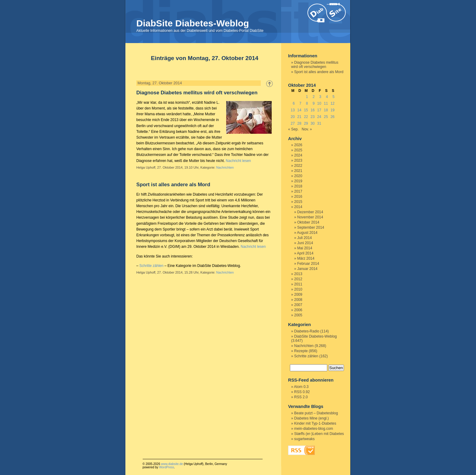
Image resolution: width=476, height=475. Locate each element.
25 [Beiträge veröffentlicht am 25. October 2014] (326, 117)
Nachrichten (225, 167)
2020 (298, 176)
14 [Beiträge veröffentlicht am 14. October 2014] (299, 110)
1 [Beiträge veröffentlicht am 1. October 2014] (307, 97)
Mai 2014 (305, 248)
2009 (298, 295)
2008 (298, 300)
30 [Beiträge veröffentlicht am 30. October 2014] (313, 123)
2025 (298, 150)
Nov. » (307, 129)
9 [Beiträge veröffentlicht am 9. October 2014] (314, 103)
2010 (298, 289)
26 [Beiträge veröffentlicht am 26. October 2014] (333, 117)
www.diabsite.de (172, 464)
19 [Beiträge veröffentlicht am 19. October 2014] (333, 110)
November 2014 (310, 217)
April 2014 (305, 253)
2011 (298, 284)
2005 (298, 315)
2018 (298, 186)
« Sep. (293, 129)
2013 (298, 274)
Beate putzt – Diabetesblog (316, 413)
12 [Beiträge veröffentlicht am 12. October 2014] (333, 103)
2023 (298, 160)
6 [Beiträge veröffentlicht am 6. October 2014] (294, 103)
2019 (298, 181)
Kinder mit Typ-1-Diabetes (315, 423)
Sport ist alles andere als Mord (173, 185)
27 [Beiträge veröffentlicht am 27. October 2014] (292, 123)
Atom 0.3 (301, 387)
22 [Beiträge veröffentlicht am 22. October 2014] (306, 117)
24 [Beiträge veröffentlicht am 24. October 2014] (319, 117)
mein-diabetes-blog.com (314, 429)
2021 (298, 171)
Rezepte (301, 351)
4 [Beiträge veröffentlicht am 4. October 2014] (327, 97)
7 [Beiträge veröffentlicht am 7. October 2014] (300, 103)
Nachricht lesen (238, 161)
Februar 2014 (308, 264)
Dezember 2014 (310, 212)
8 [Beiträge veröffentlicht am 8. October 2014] (307, 103)
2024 (298, 155)
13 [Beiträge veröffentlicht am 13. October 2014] (292, 110)
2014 (298, 207)
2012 (298, 279)
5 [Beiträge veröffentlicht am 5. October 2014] (333, 97)
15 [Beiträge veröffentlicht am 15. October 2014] (306, 110)
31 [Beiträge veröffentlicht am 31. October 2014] (319, 123)
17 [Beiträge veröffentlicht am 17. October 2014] (319, 110)
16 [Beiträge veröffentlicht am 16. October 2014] (313, 110)
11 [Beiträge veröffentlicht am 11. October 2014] (326, 103)
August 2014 (307, 233)
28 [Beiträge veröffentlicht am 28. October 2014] (299, 123)
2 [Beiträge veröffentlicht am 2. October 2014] (314, 97)
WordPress (167, 467)
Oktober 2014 (308, 222)
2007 (298, 305)
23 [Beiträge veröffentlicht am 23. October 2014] (313, 117)
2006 (298, 310)
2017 (298, 191)
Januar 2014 (307, 269)
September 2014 (311, 227)
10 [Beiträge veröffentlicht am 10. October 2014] (319, 103)
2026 (298, 145)
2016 (298, 197)
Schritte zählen (151, 266)
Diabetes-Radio (307, 331)
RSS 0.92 (302, 392)
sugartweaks (304, 439)
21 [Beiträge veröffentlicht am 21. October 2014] (299, 117)
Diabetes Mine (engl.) (311, 418)
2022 (298, 166)
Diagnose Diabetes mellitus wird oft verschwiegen (197, 93)
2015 (298, 202)
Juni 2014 (305, 243)
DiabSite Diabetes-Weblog (193, 23)
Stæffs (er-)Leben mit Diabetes (319, 434)
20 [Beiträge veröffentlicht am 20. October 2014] (292, 117)
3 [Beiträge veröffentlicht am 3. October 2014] (320, 97)
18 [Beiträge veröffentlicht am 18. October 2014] (326, 110)
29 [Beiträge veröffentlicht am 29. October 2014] (306, 123)
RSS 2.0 (301, 397)
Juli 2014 (304, 238)
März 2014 (306, 258)
